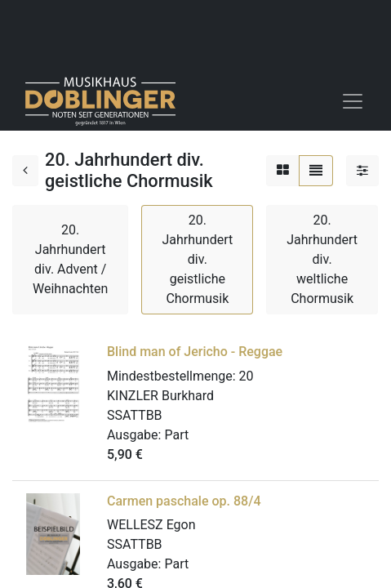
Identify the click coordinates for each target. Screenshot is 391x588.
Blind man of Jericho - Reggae (195, 352)
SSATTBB (135, 415)
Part (176, 435)
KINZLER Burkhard (160, 396)
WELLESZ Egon (151, 525)
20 (247, 376)
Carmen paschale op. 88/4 (184, 501)
